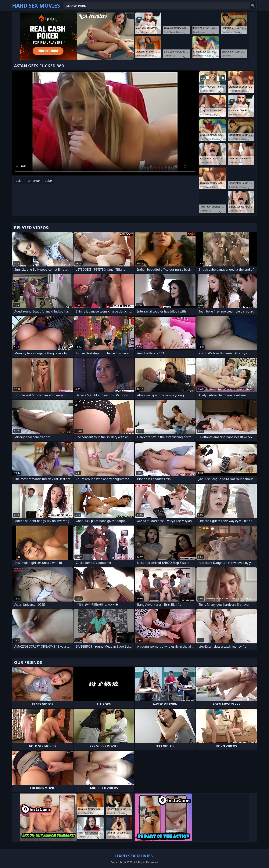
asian (20, 181)
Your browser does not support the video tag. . (105, 123)
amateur (34, 181)
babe (48, 181)
